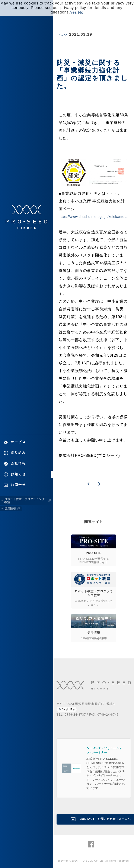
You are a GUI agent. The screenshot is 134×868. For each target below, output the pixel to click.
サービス (18, 442)
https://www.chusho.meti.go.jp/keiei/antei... (94, 217)
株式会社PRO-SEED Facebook (91, 844)
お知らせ (18, 474)
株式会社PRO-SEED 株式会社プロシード (27, 217)
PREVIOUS (88, 484)
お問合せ (18, 485)
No (81, 12)
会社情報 (18, 463)
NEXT (99, 484)
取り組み (18, 453)
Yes (73, 12)
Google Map (68, 709)
